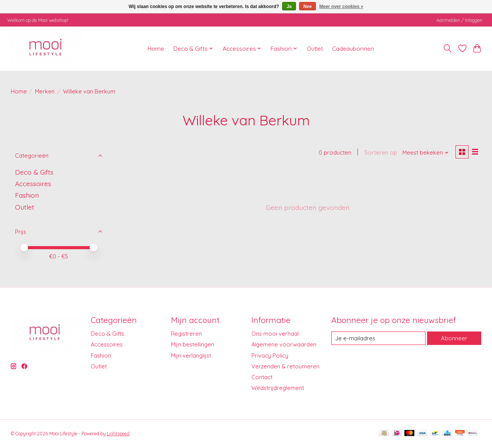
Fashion (27, 195)
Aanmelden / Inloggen (459, 20)
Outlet (315, 49)
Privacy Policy (270, 356)
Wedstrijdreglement (278, 388)
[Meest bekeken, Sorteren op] (425, 153)
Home (156, 49)
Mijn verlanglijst (191, 356)
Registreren (186, 334)
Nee (307, 7)
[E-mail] (378, 338)
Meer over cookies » (342, 7)
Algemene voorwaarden (284, 344)
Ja (289, 7)
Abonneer (454, 338)
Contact (262, 377)
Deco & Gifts (34, 172)
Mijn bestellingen (193, 344)
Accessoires (33, 183)
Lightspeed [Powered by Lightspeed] (118, 434)
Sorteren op (380, 153)
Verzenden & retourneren (285, 366)
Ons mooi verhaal (275, 334)
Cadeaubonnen (353, 49)
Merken (45, 91)
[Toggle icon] (447, 48)
